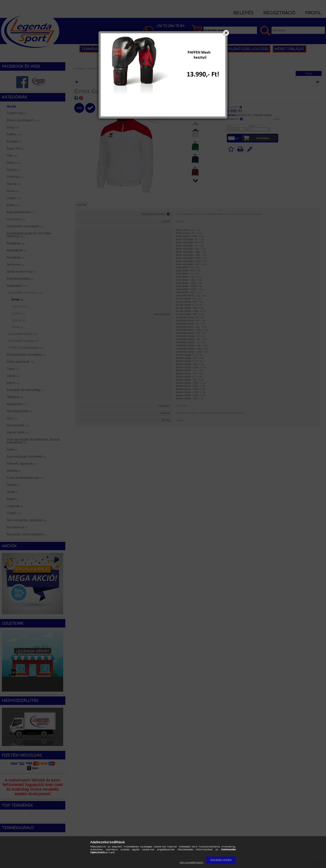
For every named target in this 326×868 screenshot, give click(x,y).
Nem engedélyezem (191, 862)
